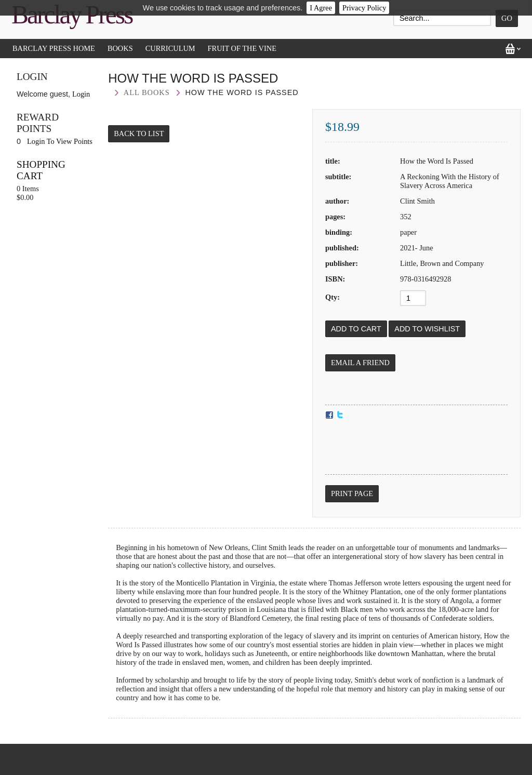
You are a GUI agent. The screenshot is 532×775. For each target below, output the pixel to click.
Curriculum (170, 48)
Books (120, 48)
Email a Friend (360, 363)
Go (507, 18)
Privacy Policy (364, 8)
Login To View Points (60, 141)
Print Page (352, 493)
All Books (147, 92)
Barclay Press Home (54, 48)
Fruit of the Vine (242, 48)
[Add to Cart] (356, 329)
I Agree (321, 8)
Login (81, 94)
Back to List (139, 133)
